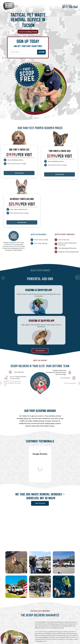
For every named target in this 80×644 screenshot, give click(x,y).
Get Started (60, 179)
